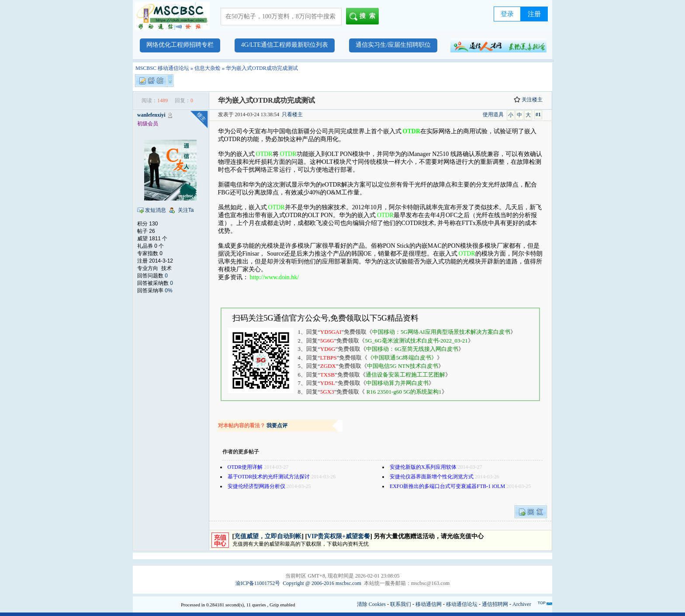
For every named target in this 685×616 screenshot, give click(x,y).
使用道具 (493, 114)
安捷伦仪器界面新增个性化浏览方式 (432, 477)
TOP (542, 603)
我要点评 (277, 426)
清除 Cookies (371, 604)
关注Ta (186, 210)
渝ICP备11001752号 (258, 583)
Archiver (522, 604)
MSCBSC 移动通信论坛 (162, 68)
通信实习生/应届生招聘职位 (393, 45)
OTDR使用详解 (245, 467)
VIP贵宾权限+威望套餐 (339, 536)
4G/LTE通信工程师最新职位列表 (285, 45)
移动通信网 (429, 604)
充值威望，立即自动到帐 (268, 536)
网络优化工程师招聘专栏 (180, 45)
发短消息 (156, 210)
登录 (507, 14)
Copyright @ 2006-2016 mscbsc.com (322, 583)
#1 (538, 114)
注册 (534, 14)
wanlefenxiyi (151, 115)
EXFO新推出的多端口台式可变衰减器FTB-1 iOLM (447, 486)
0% (168, 291)
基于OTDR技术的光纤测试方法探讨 (269, 477)
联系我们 (401, 604)
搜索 (364, 17)
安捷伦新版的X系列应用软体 (423, 467)
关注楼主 (528, 100)
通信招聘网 (495, 604)
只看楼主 (292, 114)
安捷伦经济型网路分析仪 (256, 486)
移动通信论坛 (462, 604)
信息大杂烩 (208, 68)
